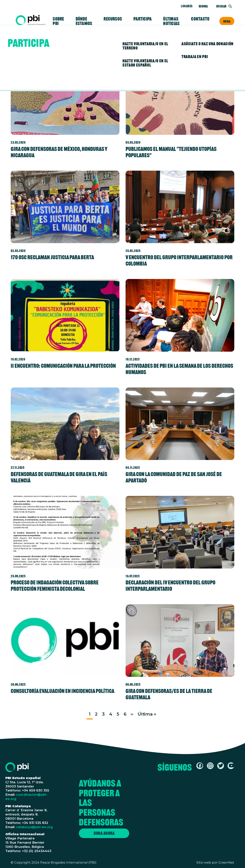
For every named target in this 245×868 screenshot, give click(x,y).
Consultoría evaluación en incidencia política (62, 691)
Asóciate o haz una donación (207, 44)
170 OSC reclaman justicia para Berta (52, 257)
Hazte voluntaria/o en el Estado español (145, 63)
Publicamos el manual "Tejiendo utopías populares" (171, 152)
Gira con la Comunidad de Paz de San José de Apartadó (174, 477)
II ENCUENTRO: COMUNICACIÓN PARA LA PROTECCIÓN (63, 366)
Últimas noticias (171, 21)
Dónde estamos (84, 21)
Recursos (113, 19)
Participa (143, 19)
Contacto (200, 19)
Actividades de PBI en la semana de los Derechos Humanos (179, 369)
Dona (227, 21)
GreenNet (226, 862)
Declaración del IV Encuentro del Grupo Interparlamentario (170, 586)
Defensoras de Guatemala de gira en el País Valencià (59, 477)
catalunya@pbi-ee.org (34, 827)
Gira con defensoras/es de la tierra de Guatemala (169, 694)
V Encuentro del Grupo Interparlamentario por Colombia (179, 260)
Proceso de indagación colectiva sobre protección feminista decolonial (55, 586)
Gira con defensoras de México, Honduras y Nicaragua (59, 152)
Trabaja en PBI (195, 57)
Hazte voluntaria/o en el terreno (145, 46)
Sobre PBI (58, 21)
